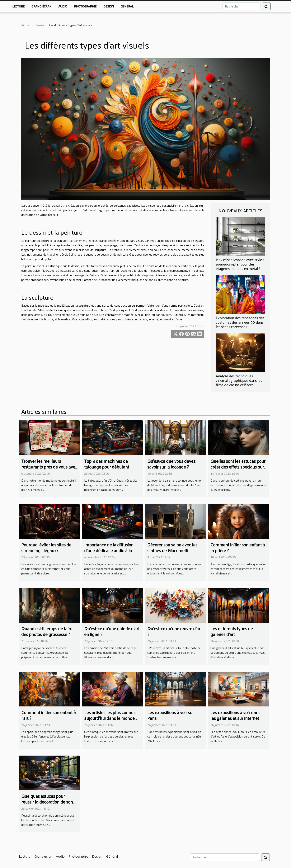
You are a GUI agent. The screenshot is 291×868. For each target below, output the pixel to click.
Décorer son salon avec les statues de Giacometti (172, 547)
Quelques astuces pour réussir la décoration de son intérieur (47, 802)
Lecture (18, 6)
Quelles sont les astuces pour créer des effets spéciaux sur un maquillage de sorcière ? (238, 467)
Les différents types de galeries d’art (232, 631)
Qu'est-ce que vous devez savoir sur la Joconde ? (171, 464)
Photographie (85, 6)
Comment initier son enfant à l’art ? (49, 715)
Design (109, 6)
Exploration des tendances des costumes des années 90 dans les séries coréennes (240, 322)
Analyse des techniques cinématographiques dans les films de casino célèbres (239, 380)
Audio (63, 6)
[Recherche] (242, 6)
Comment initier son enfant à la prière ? (238, 547)
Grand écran (41, 6)
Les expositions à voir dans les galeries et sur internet (235, 715)
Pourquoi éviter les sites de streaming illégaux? (46, 547)
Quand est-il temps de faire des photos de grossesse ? (47, 631)
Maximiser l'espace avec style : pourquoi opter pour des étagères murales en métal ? (240, 264)
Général (127, 6)
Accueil (26, 25)
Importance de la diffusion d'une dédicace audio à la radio (109, 550)
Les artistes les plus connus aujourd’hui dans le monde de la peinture (110, 718)
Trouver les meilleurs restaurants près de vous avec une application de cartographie (49, 470)
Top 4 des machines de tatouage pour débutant (107, 464)
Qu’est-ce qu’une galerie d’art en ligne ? (112, 631)
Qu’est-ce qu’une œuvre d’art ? (174, 631)
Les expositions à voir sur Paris (171, 715)
